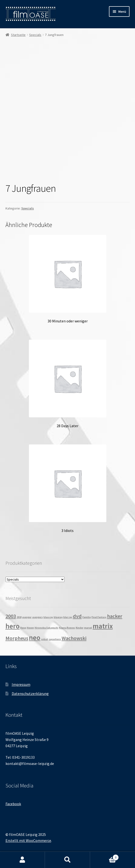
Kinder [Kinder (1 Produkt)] (80, 628)
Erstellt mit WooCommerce (28, 840)
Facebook (13, 804)
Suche (67, 860)
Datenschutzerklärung (30, 693)
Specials (35, 35)
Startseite (18, 35)
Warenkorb (104, 856)
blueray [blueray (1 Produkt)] (58, 617)
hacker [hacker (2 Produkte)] (115, 616)
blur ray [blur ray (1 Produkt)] (68, 617)
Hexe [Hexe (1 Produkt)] (23, 628)
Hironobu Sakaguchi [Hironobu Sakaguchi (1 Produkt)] (46, 628)
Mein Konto (22, 860)
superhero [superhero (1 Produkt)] (55, 639)
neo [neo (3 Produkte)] (35, 638)
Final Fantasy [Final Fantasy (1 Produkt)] (99, 617)
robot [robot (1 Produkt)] (45, 639)
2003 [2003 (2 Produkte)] (11, 616)
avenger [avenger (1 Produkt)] (27, 617)
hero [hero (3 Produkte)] (13, 626)
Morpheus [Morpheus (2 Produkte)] (17, 638)
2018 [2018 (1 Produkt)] (19, 617)
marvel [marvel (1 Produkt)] (88, 628)
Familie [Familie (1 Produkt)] (87, 617)
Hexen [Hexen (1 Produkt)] (30, 628)
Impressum (21, 684)
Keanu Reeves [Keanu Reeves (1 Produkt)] (67, 628)
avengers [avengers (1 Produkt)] (38, 617)
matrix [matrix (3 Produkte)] (103, 626)
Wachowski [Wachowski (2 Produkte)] (74, 638)
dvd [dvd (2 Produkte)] (77, 616)
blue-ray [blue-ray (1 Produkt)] (48, 617)
